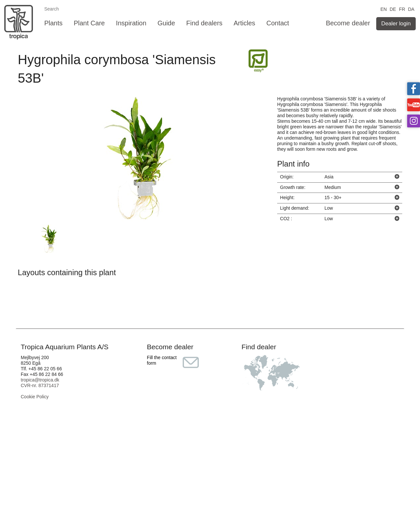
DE (393, 9)
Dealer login (396, 24)
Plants (53, 23)
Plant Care (89, 23)
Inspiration (131, 23)
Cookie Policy (35, 397)
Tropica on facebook (414, 89)
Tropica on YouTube (414, 105)
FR (402, 9)
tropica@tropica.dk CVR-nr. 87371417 (40, 383)
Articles (245, 23)
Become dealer (348, 23)
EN (384, 9)
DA (411, 9)
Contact (278, 23)
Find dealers (204, 23)
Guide (166, 23)
